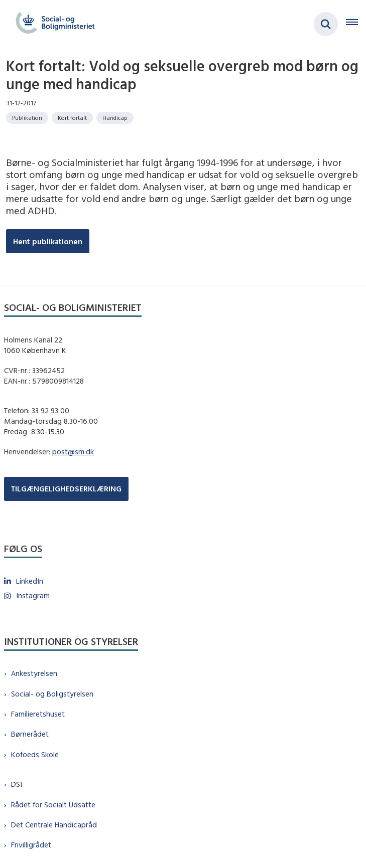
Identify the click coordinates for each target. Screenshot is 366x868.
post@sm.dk (73, 452)
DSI (17, 784)
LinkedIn (30, 581)
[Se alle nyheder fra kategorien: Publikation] (27, 118)
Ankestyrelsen (34, 673)
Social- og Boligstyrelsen (52, 694)
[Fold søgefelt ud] (326, 24)
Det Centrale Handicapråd (54, 825)
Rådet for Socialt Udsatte (53, 805)
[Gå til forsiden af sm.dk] (52, 24)
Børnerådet (30, 734)
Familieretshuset (38, 714)
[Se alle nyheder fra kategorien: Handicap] (115, 118)
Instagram (33, 595)
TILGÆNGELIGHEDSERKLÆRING (66, 489)
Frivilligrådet (31, 845)
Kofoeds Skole (35, 754)
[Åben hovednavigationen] (356, 24)
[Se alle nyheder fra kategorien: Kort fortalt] (72, 118)
